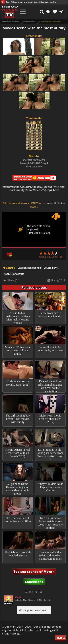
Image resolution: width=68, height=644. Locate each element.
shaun (18, 597)
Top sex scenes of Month (34, 572)
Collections (34, 582)
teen (7, 274)
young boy (50, 268)
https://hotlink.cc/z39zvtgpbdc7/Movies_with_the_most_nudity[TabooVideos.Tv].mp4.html (34, 188)
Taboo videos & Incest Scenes (11, 21)
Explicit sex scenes (30, 21)
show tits (19, 274)
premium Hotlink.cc (54, 203)
